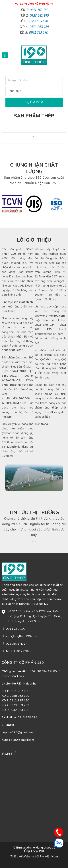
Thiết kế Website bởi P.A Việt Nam (34, 856)
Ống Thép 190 (34, 851)
